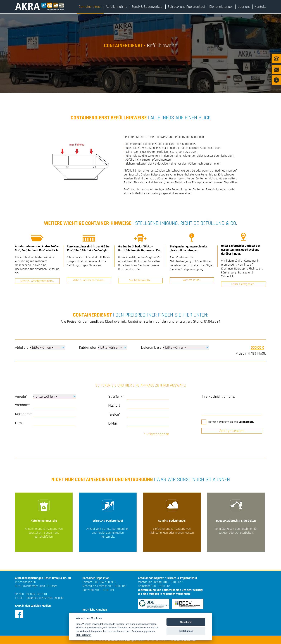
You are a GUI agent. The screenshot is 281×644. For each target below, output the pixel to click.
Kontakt (260, 7)
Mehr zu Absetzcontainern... (37, 281)
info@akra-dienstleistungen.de (45, 598)
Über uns (244, 7)
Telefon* (114, 414)
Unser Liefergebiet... (243, 284)
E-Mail (113, 423)
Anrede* (21, 396)
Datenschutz (246, 422)
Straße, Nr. (116, 396)
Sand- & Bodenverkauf (147, 7)
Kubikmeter (88, 347)
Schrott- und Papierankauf (186, 7)
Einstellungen (186, 631)
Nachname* (24, 414)
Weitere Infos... (192, 280)
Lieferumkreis (151, 347)
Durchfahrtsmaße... (140, 281)
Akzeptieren (186, 622)
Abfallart (22, 347)
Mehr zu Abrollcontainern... (89, 281)
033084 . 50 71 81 (36, 594)
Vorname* (23, 405)
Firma (19, 423)
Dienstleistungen (221, 7)
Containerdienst (90, 7)
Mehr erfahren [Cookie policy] (83, 635)
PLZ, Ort (114, 405)
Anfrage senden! (232, 431)
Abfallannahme (116, 7)
